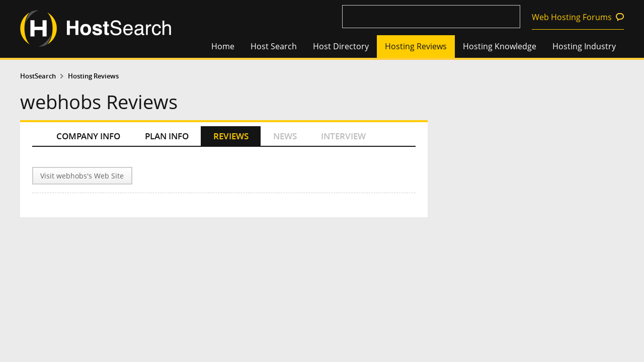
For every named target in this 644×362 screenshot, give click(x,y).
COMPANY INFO (88, 136)
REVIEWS (231, 136)
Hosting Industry (584, 46)
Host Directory (341, 46)
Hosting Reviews (416, 46)
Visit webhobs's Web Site (82, 176)
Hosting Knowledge (500, 46)
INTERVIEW (343, 136)
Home (223, 46)
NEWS (285, 136)
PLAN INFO (167, 136)
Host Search (274, 46)
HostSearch (38, 76)
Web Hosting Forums (572, 17)
